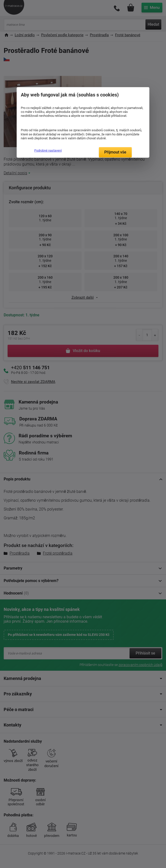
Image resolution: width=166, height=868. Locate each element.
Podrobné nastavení (48, 150)
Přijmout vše (115, 152)
